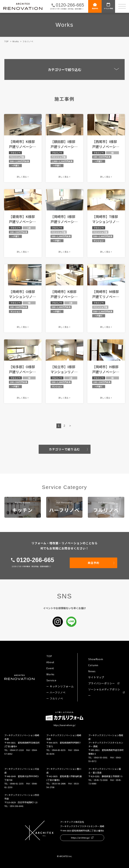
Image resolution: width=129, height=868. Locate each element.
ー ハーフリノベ (56, 692)
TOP (7, 41)
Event (50, 668)
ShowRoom (96, 659)
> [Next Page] (70, 426)
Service (51, 680)
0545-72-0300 (101, 780)
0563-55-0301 (101, 757)
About (50, 662)
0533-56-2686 (59, 783)
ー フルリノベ (55, 698)
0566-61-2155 (17, 783)
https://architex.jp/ (82, 838)
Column (93, 665)
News (92, 671)
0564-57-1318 (17, 750)
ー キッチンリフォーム (60, 686)
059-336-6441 (17, 806)
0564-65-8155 (59, 750)
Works (16, 41)
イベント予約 (108, 6)
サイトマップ (96, 677)
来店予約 (95, 6)
